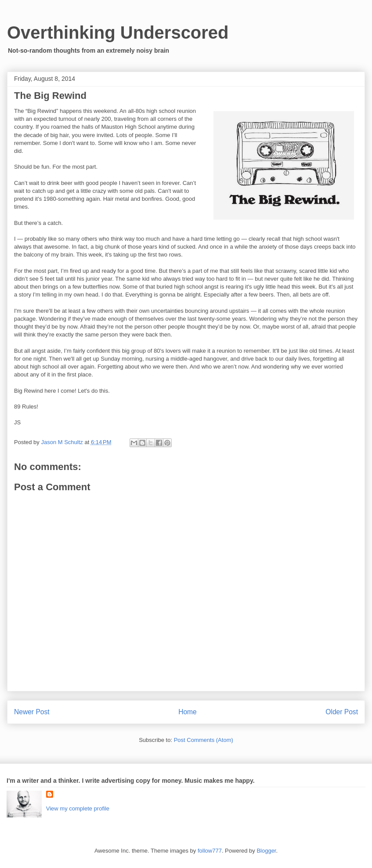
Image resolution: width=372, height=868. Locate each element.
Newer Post (32, 712)
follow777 (210, 851)
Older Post (342, 712)
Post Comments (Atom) (204, 740)
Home (188, 712)
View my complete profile (78, 808)
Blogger (266, 851)
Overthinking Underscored (118, 33)
